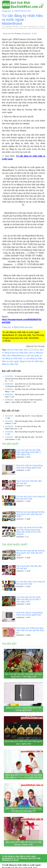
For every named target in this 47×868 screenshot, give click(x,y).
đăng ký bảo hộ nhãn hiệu (32, 361)
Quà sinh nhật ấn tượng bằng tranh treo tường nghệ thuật (29, 467)
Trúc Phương (16, 34)
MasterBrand (18, 356)
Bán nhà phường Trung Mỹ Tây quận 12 (29, 432)
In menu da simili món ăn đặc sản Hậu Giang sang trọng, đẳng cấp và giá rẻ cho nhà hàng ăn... (24, 379)
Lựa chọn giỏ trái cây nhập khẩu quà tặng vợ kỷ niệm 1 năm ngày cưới (29, 452)
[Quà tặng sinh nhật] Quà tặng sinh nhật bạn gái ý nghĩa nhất (23, 843)
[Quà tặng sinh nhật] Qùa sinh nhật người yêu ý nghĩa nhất (23, 743)
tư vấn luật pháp (32, 356)
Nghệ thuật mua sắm (23, 11)
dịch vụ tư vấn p (31, 350)
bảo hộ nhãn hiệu (15, 350)
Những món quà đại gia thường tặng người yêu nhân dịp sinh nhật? (30, 514)
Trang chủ (6, 11)
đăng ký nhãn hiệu (10, 364)
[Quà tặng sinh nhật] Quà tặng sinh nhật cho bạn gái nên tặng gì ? (30, 630)
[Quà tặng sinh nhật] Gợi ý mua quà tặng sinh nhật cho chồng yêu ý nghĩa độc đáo (23, 776)
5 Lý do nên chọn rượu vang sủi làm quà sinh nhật (31, 498)
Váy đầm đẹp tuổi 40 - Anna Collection (29, 416)
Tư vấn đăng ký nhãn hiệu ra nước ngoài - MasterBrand (22, 20)
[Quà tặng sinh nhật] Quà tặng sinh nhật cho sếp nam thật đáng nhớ (23, 810)
